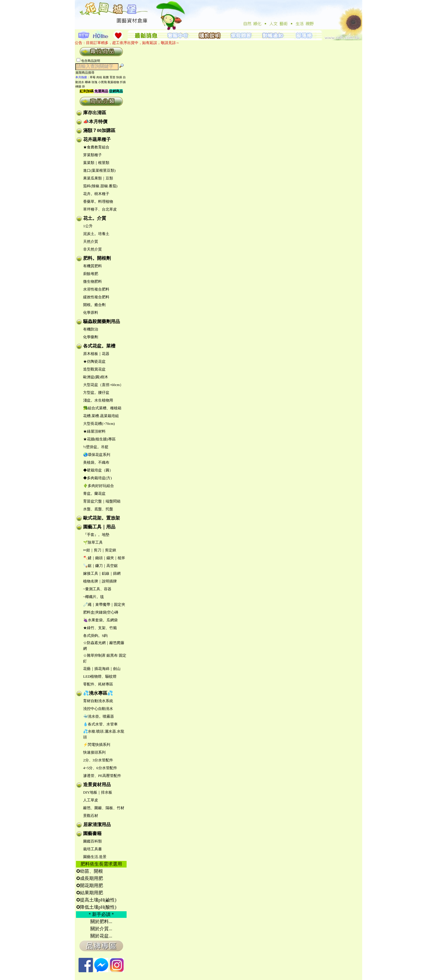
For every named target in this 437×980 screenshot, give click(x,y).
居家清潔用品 (97, 825)
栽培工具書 (92, 849)
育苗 (112, 77)
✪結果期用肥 (90, 893)
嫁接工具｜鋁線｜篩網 (102, 573)
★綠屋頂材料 (94, 431)
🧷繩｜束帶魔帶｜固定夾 (104, 604)
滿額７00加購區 (99, 130)
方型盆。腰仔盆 (96, 392)
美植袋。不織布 (96, 462)
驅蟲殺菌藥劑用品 (102, 321)
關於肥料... (101, 921)
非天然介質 (92, 249)
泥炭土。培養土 (96, 234)
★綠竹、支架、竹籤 (100, 628)
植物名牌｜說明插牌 (100, 581)
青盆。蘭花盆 (94, 493)
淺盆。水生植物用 (98, 400)
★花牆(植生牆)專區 (99, 439)
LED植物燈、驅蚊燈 (100, 676)
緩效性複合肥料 (96, 297)
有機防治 (91, 329)
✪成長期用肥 (90, 878)
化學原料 (91, 313)
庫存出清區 (95, 113)
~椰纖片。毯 (93, 597)
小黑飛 (102, 82)
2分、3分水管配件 (98, 760)
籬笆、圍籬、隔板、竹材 (104, 808)
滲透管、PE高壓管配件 (102, 776)
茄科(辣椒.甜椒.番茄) (100, 186)
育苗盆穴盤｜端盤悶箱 (102, 501)
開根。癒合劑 (94, 305)
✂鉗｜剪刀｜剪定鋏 (100, 550)
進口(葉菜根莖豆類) (99, 170)
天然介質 (91, 241)
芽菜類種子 (92, 155)
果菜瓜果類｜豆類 (98, 178)
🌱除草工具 (93, 542)
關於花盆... (101, 936)
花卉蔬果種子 (97, 139)
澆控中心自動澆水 (98, 709)
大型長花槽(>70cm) (99, 424)
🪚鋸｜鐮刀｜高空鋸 (100, 566)
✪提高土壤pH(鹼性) (96, 900)
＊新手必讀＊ (101, 914)
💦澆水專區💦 (98, 693)
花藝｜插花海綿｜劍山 (102, 669)
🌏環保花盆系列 (97, 455)
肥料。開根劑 (97, 258)
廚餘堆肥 (91, 274)
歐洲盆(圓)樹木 (96, 377)
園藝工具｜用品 (99, 527)
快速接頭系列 (94, 752)
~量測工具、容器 (97, 589)
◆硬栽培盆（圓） (98, 470)
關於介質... (101, 929)
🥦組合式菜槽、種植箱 (102, 408)
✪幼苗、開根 (90, 871)
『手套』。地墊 (96, 535)
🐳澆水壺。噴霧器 (99, 716)
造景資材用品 (97, 785)
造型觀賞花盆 (94, 369)
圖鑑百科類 (92, 841)
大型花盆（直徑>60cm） (103, 385)
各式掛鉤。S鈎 (95, 636)
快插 (119, 77)
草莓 (93, 77)
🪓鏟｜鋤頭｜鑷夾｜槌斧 (104, 558)
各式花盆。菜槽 (99, 346)
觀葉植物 (113, 82)
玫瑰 (94, 82)
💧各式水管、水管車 (100, 724)
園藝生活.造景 (95, 857)
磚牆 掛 (80, 86)
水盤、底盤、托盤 (98, 509)
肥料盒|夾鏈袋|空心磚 (101, 612)
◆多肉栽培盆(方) (98, 478)
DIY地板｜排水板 (98, 792)
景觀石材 (91, 816)
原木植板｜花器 (96, 354)
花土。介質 (95, 218)
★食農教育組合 (96, 147)
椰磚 (88, 82)
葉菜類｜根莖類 (96, 163)
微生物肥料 (92, 281)
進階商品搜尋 (87, 72)
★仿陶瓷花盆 (94, 361)
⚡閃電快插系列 (97, 745)
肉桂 (99, 77)
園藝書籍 (92, 833)
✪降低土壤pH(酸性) (96, 907)
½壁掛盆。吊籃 (96, 447)
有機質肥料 (92, 266)
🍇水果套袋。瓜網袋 (100, 620)
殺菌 (106, 77)
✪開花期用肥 (90, 886)
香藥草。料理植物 (98, 201)
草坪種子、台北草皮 (100, 209)
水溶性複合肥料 (96, 289)
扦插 (123, 82)
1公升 (88, 226)
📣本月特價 (95, 122)
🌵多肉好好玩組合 (99, 486)
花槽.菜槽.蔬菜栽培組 (101, 416)
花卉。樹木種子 (96, 194)
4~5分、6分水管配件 (100, 768)
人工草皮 (91, 800)
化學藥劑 (91, 337)
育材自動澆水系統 (98, 701)
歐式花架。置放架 (102, 518)
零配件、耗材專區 (98, 684)
